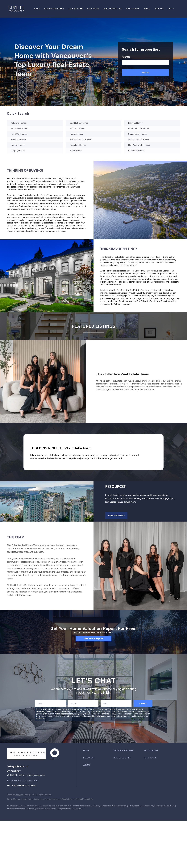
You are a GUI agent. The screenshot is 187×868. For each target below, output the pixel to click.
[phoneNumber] (83, 703)
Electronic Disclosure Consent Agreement (107, 709)
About (147, 9)
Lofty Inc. (20, 795)
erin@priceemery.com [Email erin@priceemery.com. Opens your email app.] (36, 775)
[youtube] (34, 813)
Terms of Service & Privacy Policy (20, 799)
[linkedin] (18, 813)
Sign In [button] (171, 9)
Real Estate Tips (113, 9)
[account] (50, 703)
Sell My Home (76, 9)
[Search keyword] (145, 63)
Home (37, 9)
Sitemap (79, 799)
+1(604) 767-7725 (15, 775)
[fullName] (116, 703)
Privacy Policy (53, 716)
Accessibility (88, 799)
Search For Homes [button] (54, 9)
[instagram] (26, 813)
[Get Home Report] (93, 639)
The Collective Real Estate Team (21, 785)
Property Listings (68, 799)
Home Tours (133, 9)
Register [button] (159, 9)
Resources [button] (93, 9)
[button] (145, 73)
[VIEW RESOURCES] (116, 515)
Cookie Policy (39, 799)
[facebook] (10, 813)
